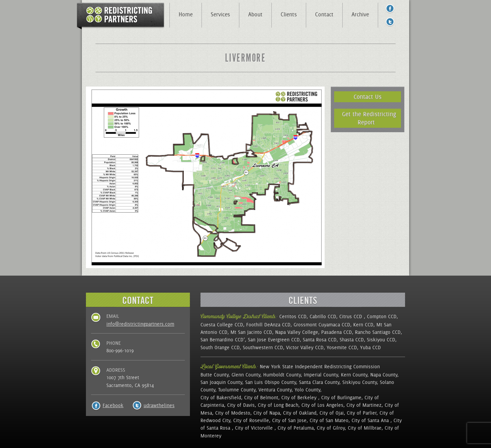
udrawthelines (159, 405)
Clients (289, 14)
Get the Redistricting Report (369, 118)
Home (186, 14)
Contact (324, 14)
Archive (360, 14)
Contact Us (368, 97)
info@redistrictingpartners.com (140, 324)
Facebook (113, 405)
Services (220, 14)
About (255, 14)
